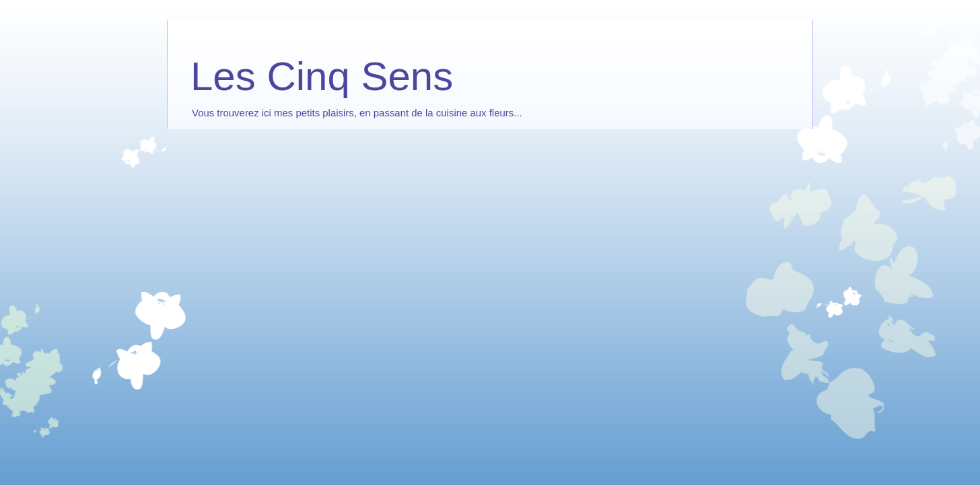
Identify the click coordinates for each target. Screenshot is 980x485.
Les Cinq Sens (322, 76)
